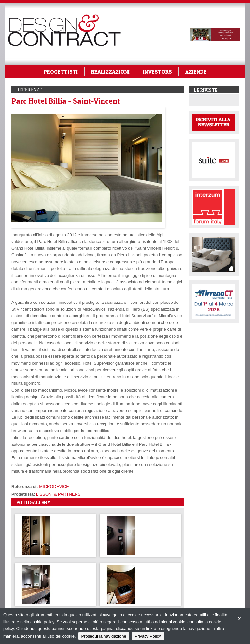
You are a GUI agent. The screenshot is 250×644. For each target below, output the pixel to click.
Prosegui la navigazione (104, 636)
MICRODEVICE (54, 487)
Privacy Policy (148, 636)
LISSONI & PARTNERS (58, 494)
